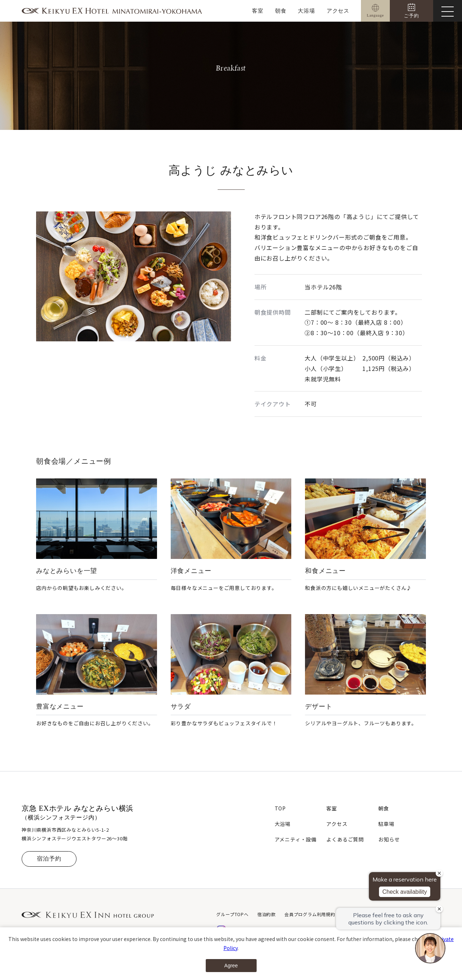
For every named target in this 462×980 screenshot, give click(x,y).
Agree (231, 966)
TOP (280, 808)
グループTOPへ (232, 914)
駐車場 (386, 824)
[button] (127, 337)
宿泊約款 (267, 914)
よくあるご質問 (345, 839)
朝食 (281, 11)
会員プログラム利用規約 (310, 914)
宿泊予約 (49, 859)
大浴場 (306, 11)
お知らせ (389, 839)
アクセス (338, 11)
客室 (258, 11)
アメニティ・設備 (296, 839)
